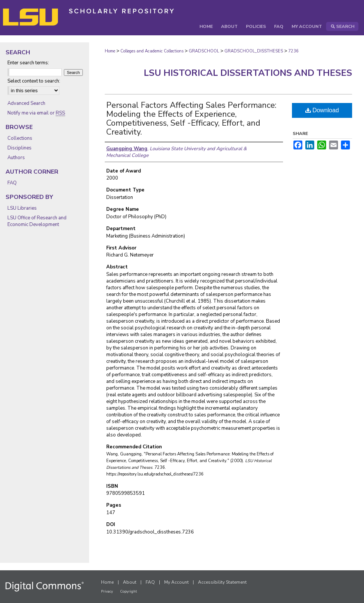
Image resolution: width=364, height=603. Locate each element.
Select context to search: (34, 81)
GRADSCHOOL (204, 51)
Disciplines (19, 148)
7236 (293, 51)
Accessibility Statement (222, 582)
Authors (16, 158)
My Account (176, 582)
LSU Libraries (22, 208)
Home (110, 51)
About (130, 582)
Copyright (129, 591)
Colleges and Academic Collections (152, 51)
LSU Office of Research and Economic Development (37, 221)
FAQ (12, 183)
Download (322, 110)
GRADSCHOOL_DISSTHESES (254, 51)
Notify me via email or (36, 113)
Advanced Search (26, 103)
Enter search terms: (28, 63)
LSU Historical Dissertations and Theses (248, 73)
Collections (20, 138)
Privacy (107, 591)
